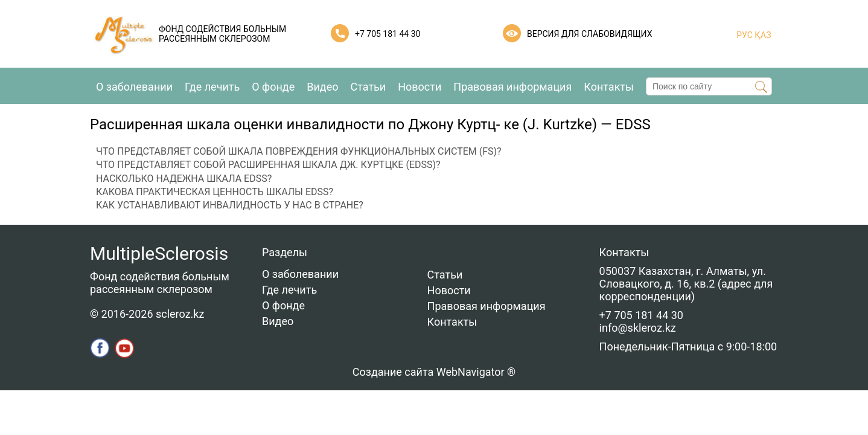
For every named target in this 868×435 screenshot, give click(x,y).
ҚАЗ (762, 35)
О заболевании (134, 87)
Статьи (369, 87)
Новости (420, 87)
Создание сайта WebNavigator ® (434, 372)
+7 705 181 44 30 (388, 34)
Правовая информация (512, 87)
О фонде (273, 87)
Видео (322, 87)
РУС (745, 35)
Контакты (609, 87)
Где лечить (212, 87)
